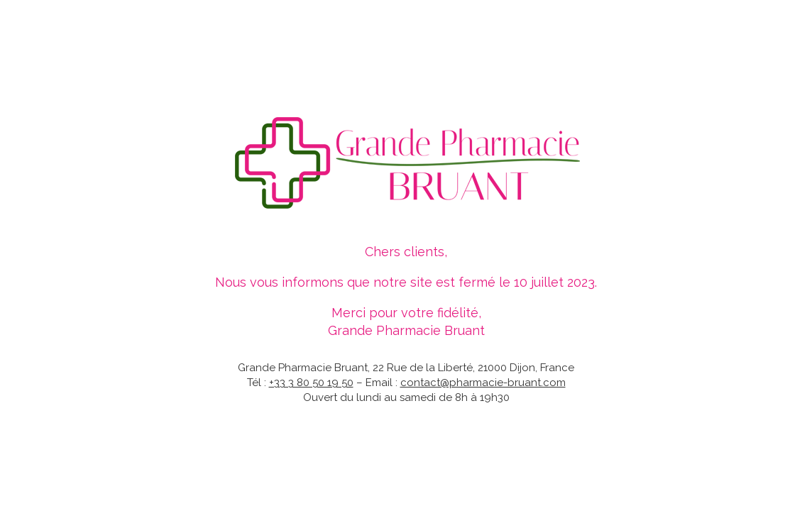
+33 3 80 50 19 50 (311, 383)
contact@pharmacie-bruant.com (483, 383)
